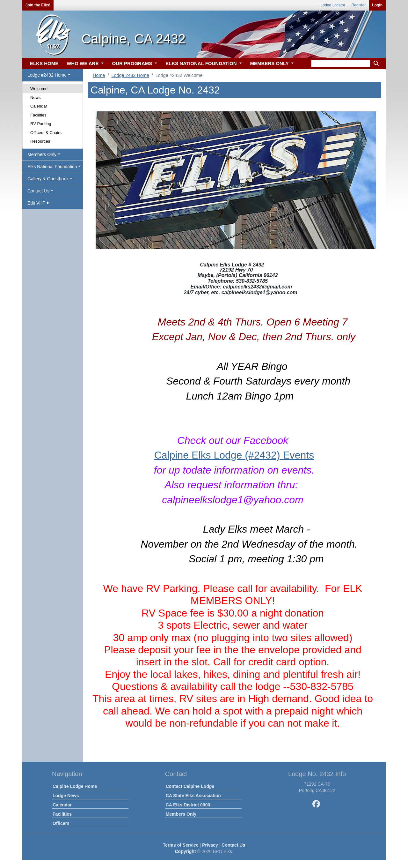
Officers (61, 823)
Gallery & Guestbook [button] (48, 179)
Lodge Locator (333, 5)
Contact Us (233, 845)
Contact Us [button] (38, 191)
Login (377, 5)
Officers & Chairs (46, 133)
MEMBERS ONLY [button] (270, 63)
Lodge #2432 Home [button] (47, 75)
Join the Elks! (38, 5)
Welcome (39, 89)
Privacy (210, 845)
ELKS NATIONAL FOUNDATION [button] (202, 63)
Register (359, 5)
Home (99, 75)
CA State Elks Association (193, 796)
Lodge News (66, 796)
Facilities (38, 115)
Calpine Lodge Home (75, 786)
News (36, 97)
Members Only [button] (42, 154)
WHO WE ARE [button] (83, 63)
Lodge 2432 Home (130, 75)
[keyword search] (341, 64)
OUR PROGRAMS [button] (133, 63)
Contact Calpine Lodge (190, 786)
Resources (40, 141)
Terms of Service (181, 845)
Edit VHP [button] (38, 203)
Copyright (185, 851)
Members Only (181, 814)
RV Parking (41, 124)
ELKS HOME (44, 63)
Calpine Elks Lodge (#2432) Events (234, 455)
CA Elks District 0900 (188, 805)
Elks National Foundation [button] (52, 167)
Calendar (39, 106)
